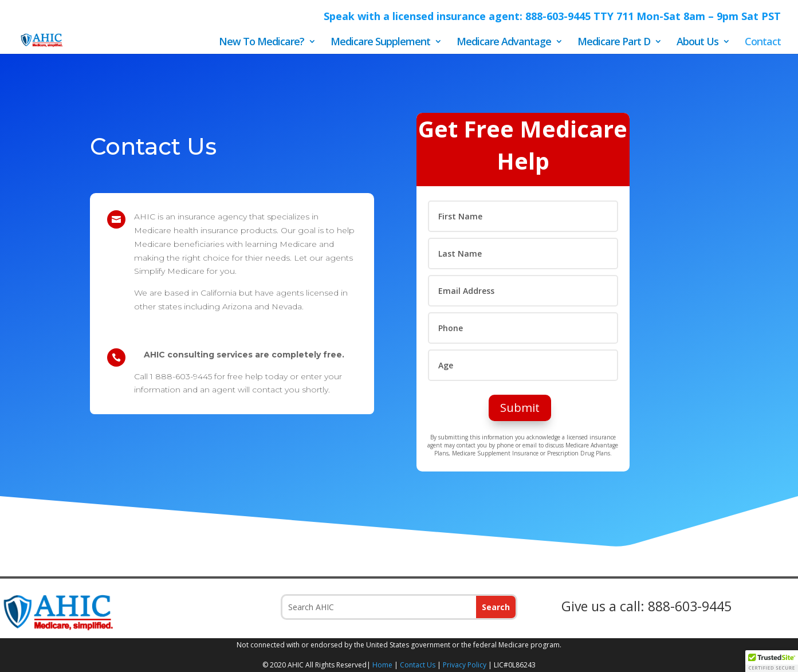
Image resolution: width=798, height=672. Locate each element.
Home (382, 665)
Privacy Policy (465, 665)
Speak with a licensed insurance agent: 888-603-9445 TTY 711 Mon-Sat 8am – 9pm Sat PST (552, 17)
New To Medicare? (262, 43)
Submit (520, 408)
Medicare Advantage (504, 43)
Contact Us (418, 665)
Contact (763, 43)
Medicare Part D (614, 43)
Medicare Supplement (380, 43)
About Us (697, 43)
